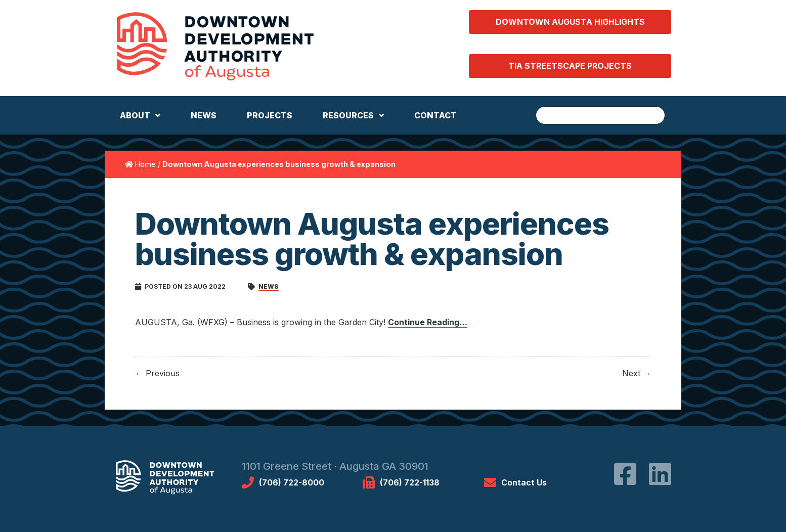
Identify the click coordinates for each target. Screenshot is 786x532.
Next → (637, 373)
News (269, 286)
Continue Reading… (428, 322)
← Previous (157, 373)
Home (145, 164)
